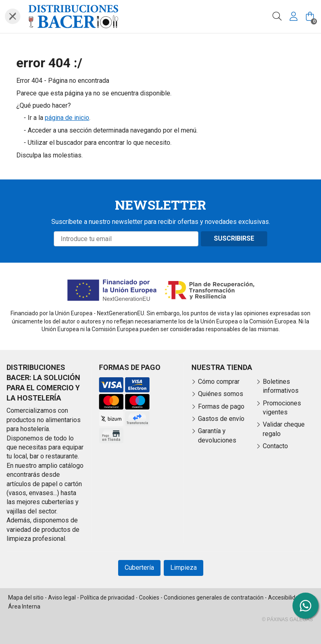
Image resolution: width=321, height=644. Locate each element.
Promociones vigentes (282, 408)
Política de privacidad (107, 598)
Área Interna (24, 606)
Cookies (149, 598)
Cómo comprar (219, 382)
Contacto (275, 446)
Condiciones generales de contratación (214, 598)
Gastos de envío (221, 419)
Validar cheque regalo (284, 429)
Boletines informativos (281, 386)
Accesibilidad (285, 598)
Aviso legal (62, 598)
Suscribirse (234, 238)
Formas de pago (221, 406)
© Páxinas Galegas (287, 620)
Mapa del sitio (26, 598)
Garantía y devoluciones (217, 435)
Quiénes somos (221, 394)
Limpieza (184, 568)
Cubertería (139, 568)
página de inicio (67, 118)
